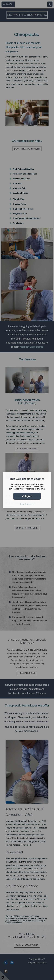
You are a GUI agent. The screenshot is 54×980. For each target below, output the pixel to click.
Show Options (27, 504)
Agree (27, 496)
